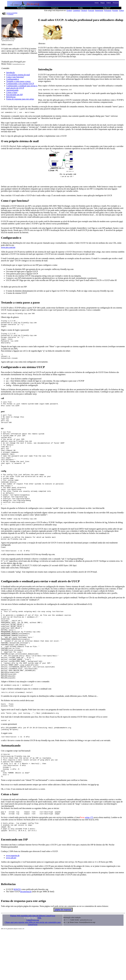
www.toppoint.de (13, 904)
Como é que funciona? (15, 77)
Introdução (11, 72)
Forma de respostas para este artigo (20, 99)
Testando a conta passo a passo (18, 81)
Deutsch (84, 11)
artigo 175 (89, 864)
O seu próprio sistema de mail (18, 75)
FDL (39, 967)
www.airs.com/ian (8, 248)
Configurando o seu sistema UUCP (20, 84)
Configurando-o (13, 79)
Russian (115, 11)
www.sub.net (11, 906)
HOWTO (17, 938)
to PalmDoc (11, 14)
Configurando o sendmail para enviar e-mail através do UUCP (22, 87)
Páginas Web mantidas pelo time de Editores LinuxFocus (33, 964)
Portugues (108, 11)
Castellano (77, 11)
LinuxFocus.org (33, 969)
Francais (91, 11)
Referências (11, 97)
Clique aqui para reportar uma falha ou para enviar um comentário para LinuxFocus (33, 972)
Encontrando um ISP (14, 95)
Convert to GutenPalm (12, 13)
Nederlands (99, 11)
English (69, 11)
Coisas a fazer (12, 92)
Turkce (121, 11)
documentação (26, 940)
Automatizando (12, 90)
